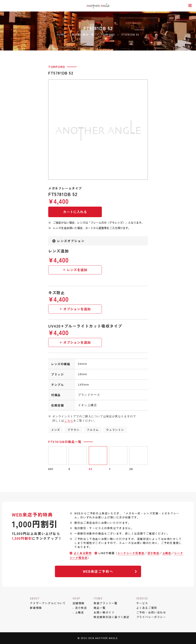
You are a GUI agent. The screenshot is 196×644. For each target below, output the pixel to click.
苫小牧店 (153, 553)
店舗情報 (78, 603)
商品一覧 (100, 608)
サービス (142, 603)
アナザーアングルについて (48, 603)
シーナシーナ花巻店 (131, 553)
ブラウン (73, 430)
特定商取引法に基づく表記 (111, 617)
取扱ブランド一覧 (106, 603)
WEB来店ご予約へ (110, 571)
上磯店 (167, 553)
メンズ (56, 430)
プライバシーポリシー (151, 617)
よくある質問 (83, 553)
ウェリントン (115, 430)
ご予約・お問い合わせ (151, 612)
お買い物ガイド (104, 612)
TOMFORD (57, 67)
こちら (69, 421)
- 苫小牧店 (80, 608)
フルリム (93, 430)
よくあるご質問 (147, 608)
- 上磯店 (78, 612)
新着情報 (36, 608)
